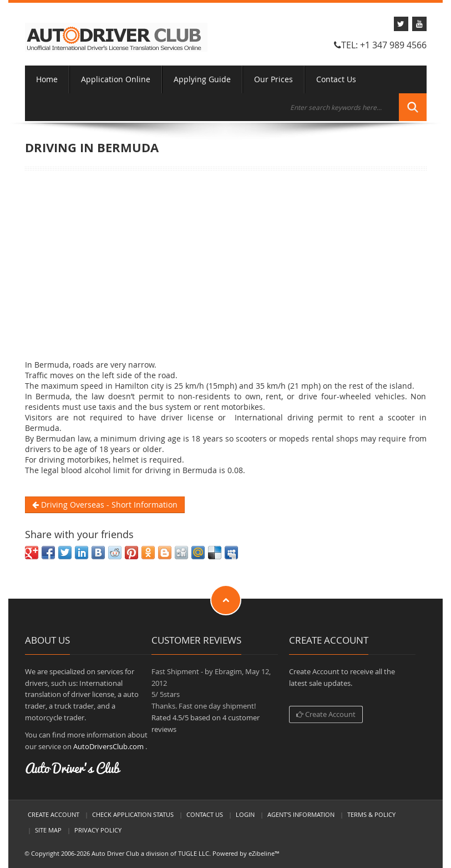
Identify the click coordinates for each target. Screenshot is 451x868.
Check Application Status (133, 814)
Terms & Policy (371, 814)
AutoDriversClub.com (108, 746)
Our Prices (273, 79)
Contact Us (336, 79)
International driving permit (289, 417)
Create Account (326, 714)
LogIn (245, 814)
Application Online (116, 79)
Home (47, 79)
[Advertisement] (226, 265)
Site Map (48, 830)
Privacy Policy (98, 830)
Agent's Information (301, 814)
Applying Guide (202, 79)
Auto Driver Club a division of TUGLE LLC (150, 853)
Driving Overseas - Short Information (105, 505)
